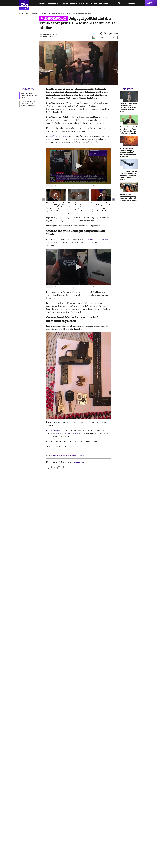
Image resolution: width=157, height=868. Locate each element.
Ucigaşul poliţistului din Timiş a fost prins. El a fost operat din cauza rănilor (70, 13)
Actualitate (52, 3)
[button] (78, 166)
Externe (73, 3)
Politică (41, 3)
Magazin (94, 3)
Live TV (150, 3)
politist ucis (61, 455)
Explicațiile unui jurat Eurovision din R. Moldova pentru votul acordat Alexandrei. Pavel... (128, 108)
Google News (80, 462)
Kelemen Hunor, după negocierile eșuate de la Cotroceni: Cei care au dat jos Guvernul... (128, 130)
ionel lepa (81, 455)
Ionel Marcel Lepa (54, 430)
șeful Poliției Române (59, 136)
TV (87, 3)
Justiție (44, 13)
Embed (50, 186)
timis (55, 455)
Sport (81, 3)
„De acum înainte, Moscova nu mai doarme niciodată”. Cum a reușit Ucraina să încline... (128, 152)
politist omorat (72, 455)
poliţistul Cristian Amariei (67, 433)
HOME (21, 13)
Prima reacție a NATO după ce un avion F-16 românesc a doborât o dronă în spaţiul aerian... (128, 175)
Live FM (132, 3)
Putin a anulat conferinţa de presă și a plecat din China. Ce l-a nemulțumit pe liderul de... (129, 199)
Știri (28, 13)
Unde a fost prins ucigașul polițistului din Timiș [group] (29, 95)
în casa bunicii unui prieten (96, 239)
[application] (79, 166)
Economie (64, 3)
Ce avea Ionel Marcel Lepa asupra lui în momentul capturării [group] (28, 103)
